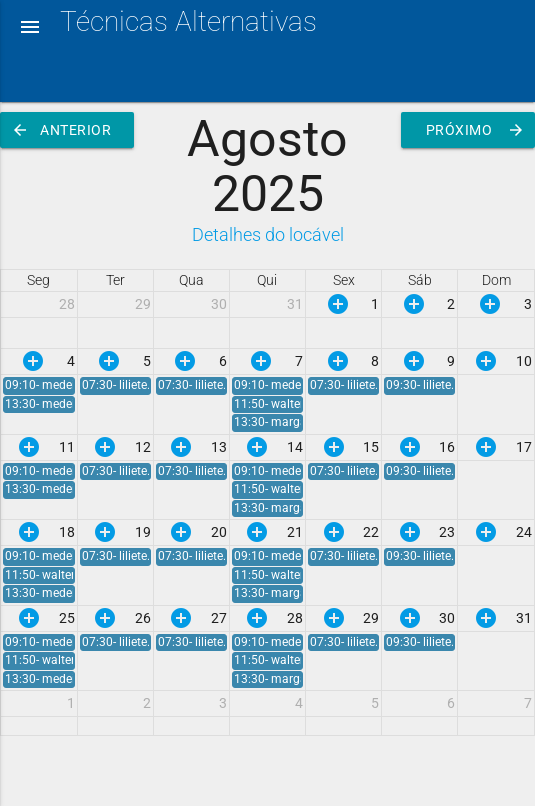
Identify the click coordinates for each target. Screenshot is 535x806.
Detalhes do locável (268, 235)
